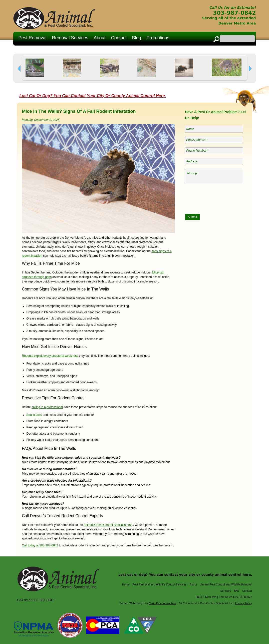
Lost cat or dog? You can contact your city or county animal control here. (185, 575)
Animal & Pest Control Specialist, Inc (108, 525)
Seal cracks (34, 415)
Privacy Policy (243, 603)
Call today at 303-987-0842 (40, 545)
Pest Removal (33, 38)
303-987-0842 (234, 13)
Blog (137, 38)
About (100, 38)
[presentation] (223, 198)
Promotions (158, 38)
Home (126, 585)
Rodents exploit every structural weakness (50, 356)
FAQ (237, 591)
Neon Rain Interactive (162, 603)
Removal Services (70, 38)
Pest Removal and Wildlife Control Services (160, 585)
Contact (119, 38)
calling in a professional (47, 407)
